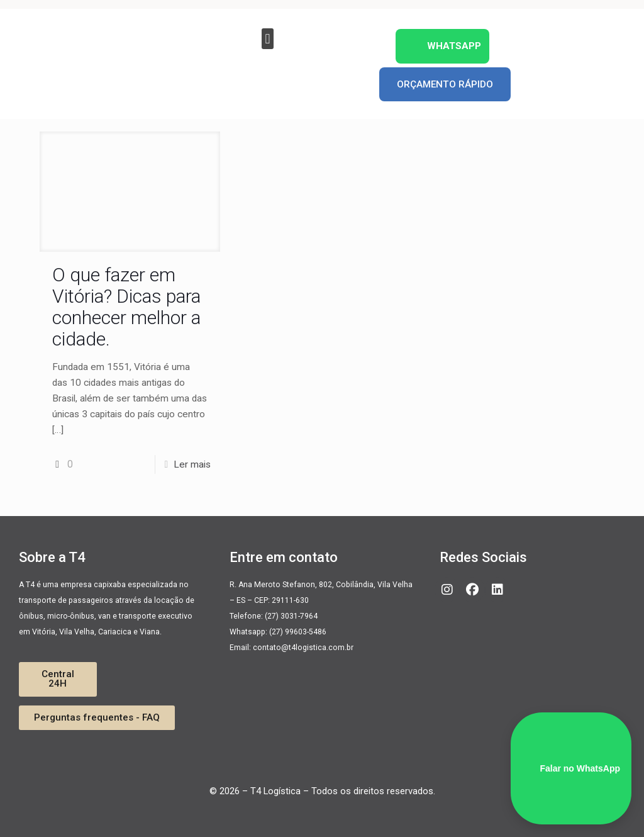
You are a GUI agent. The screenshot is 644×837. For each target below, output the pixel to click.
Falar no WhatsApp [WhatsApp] (571, 768)
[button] (268, 39)
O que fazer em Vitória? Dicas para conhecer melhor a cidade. (126, 307)
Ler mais (192, 464)
